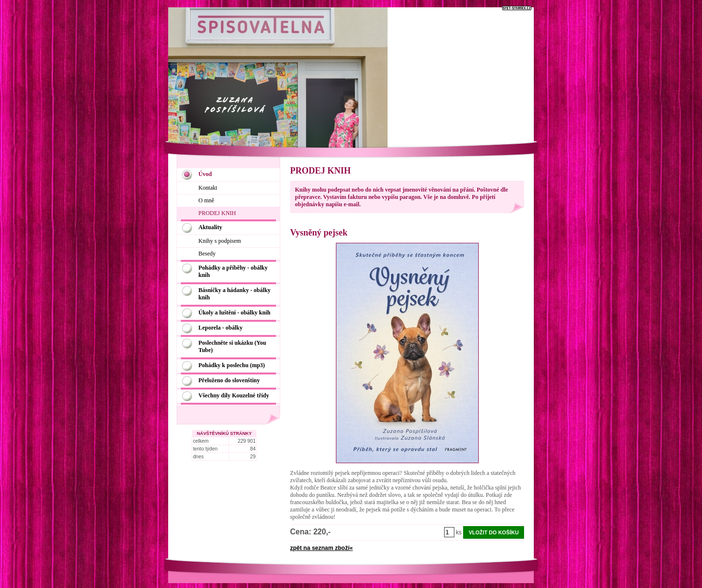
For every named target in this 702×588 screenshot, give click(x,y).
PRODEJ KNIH (217, 213)
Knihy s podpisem (220, 241)
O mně (206, 200)
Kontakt (208, 188)
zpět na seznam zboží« (322, 548)
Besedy (207, 254)
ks (459, 532)
